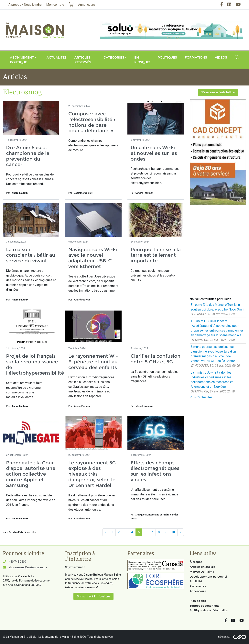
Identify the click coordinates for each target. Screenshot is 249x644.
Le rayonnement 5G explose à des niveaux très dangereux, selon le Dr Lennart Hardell (92, 474)
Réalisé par (225, 637)
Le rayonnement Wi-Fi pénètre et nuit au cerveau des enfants (93, 362)
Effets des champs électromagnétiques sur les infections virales (155, 471)
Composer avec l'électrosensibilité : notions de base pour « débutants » (92, 122)
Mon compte (55, 5)
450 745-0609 (17, 562)
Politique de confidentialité (209, 610)
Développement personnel (208, 577)
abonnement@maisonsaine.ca (28, 567)
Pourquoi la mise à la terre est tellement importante (156, 255)
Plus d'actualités (201, 397)
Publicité (196, 581)
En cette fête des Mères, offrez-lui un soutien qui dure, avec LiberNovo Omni (217, 307)
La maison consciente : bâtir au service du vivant (31, 255)
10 (173, 532)
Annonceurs (198, 591)
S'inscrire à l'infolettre (218, 92)
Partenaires (198, 586)
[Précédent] (106, 532)
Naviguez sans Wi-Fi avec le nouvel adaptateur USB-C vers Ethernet (93, 258)
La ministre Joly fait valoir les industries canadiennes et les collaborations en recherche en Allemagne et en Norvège (212, 380)
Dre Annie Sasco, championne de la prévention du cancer (28, 156)
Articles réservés (83, 60)
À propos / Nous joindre (25, 5)
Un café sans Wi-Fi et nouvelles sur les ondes (154, 153)
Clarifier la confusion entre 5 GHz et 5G (156, 359)
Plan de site (198, 601)
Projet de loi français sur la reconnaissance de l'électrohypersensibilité (35, 364)
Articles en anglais (202, 567)
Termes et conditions (204, 606)
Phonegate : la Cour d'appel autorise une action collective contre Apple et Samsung (31, 474)
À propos (196, 562)
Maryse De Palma (202, 572)
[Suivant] (181, 532)
